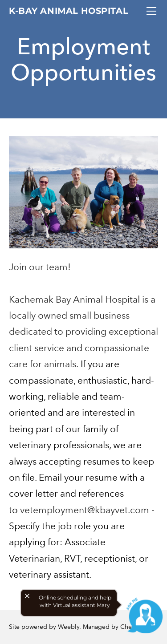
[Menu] (151, 11)
